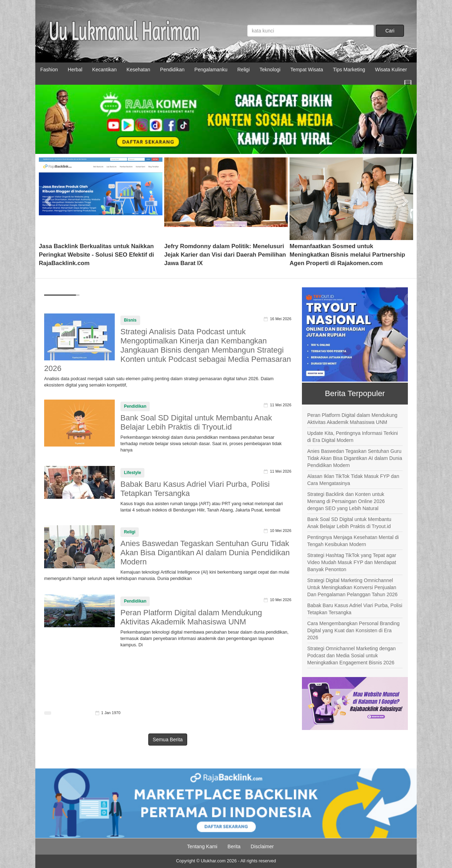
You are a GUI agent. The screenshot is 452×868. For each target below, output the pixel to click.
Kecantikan (104, 70)
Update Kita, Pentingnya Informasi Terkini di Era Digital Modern (353, 437)
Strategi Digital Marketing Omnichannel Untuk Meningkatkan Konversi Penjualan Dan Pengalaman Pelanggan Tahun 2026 (352, 587)
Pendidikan (172, 70)
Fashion (49, 70)
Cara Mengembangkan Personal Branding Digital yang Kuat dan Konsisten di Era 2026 (353, 630)
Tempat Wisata (307, 70)
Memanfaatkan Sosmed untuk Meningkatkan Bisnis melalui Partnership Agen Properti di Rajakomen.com (347, 255)
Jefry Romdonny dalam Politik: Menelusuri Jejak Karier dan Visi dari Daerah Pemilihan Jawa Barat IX (225, 255)
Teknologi (270, 70)
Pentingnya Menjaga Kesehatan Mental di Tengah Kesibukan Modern (353, 541)
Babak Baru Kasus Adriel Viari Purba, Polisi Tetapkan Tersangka (355, 609)
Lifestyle (132, 473)
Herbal (75, 70)
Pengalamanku (211, 70)
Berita (234, 846)
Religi (243, 70)
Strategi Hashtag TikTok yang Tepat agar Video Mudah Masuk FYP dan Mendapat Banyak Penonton (352, 562)
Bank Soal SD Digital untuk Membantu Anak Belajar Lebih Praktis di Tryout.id (196, 422)
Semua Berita (168, 740)
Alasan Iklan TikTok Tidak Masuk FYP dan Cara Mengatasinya (353, 480)
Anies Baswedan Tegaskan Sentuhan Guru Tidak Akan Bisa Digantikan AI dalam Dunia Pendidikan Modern (205, 553)
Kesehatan (138, 70)
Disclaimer (262, 846)
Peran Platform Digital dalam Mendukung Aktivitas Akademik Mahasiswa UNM (191, 617)
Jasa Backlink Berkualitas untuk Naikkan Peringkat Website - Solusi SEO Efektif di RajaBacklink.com (96, 255)
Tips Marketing (349, 70)
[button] (48, 199)
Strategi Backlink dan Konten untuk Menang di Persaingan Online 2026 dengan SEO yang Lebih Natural (346, 501)
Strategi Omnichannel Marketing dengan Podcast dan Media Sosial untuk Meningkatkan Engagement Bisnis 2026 (352, 656)
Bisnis (130, 320)
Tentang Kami (202, 846)
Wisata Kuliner (391, 70)
